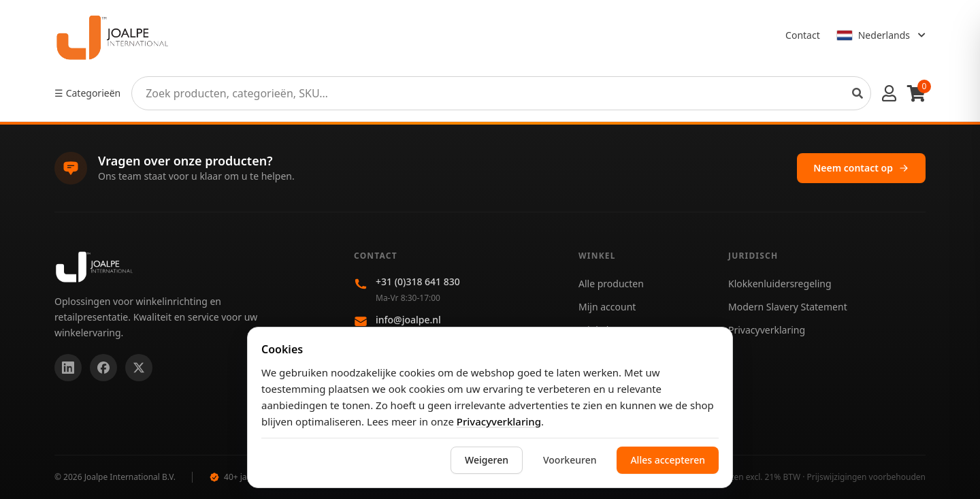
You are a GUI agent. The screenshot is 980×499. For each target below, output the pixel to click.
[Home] (112, 35)
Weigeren (487, 460)
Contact (803, 35)
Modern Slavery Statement (788, 307)
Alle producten (611, 284)
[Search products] (857, 93)
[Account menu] (889, 93)
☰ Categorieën (87, 93)
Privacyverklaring (499, 421)
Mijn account (607, 307)
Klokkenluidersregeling (780, 284)
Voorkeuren (570, 460)
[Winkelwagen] (916, 93)
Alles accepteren (668, 460)
